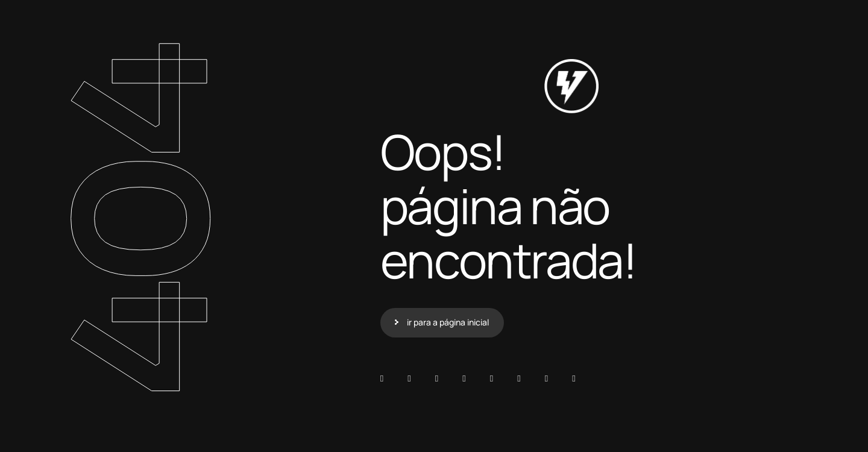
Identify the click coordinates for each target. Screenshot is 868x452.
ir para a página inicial (448, 322)
